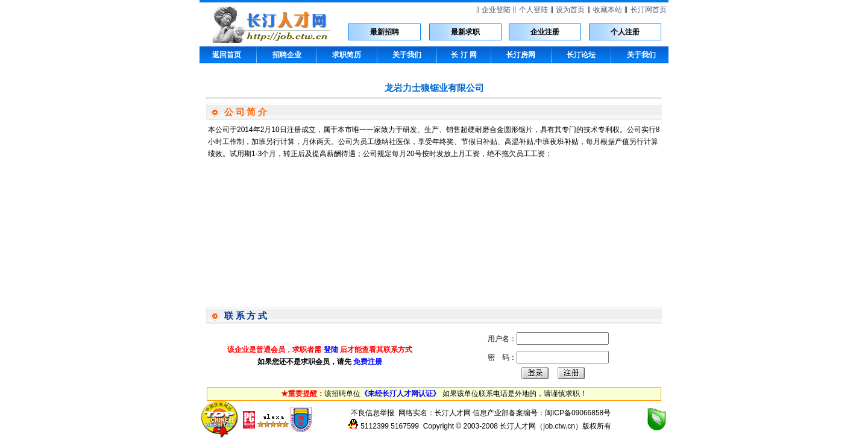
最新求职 (465, 32)
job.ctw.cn (559, 426)
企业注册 (545, 32)
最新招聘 (385, 32)
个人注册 (625, 32)
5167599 (405, 426)
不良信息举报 (373, 413)
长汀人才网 (453, 413)
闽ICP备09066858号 (578, 413)
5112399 (375, 426)
